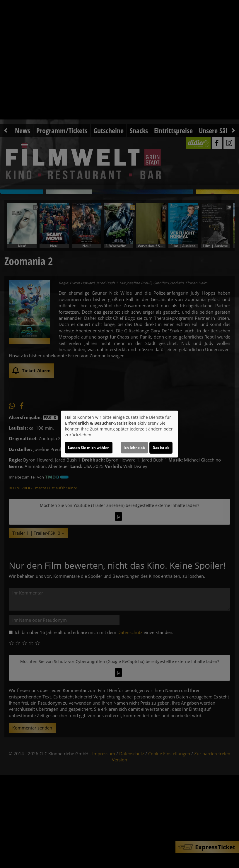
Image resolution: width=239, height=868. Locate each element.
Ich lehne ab (134, 448)
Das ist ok (161, 448)
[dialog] (119, 434)
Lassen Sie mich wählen (89, 448)
